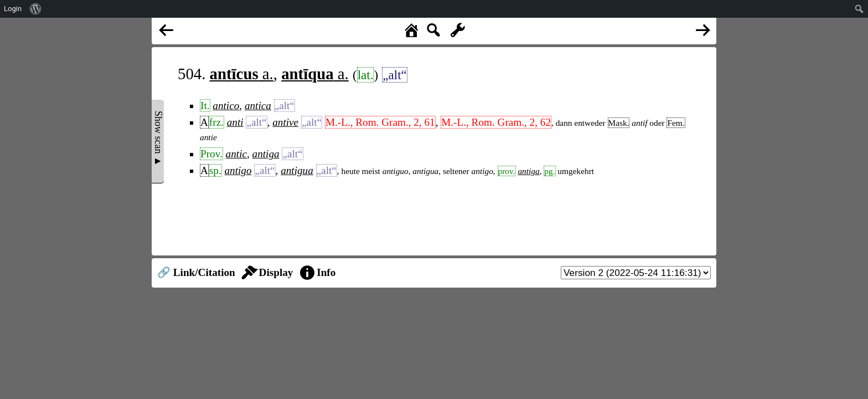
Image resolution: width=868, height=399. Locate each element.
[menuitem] (36, 9)
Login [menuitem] (13, 9)
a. (242, 74)
